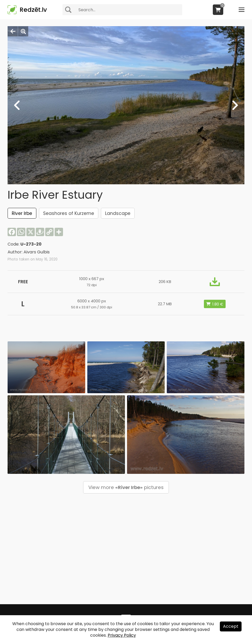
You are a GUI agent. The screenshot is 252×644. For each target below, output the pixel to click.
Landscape (118, 213)
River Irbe (22, 213)
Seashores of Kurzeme (69, 213)
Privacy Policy (122, 635)
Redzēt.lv (33, 10)
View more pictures (126, 487)
